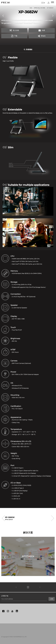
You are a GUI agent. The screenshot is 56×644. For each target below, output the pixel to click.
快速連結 (28, 49)
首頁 (31, 8)
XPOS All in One (40, 8)
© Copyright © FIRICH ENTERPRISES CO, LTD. (14, 637)
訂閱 (52, 599)
